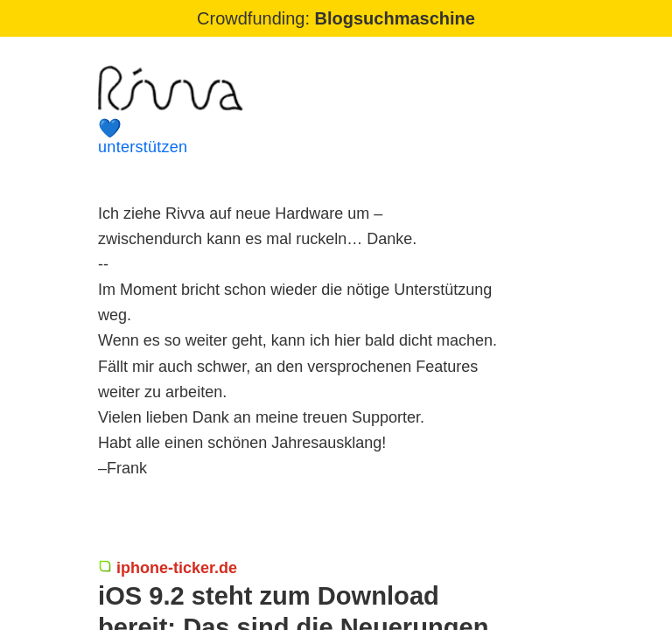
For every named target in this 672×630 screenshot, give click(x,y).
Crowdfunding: (336, 18)
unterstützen (306, 137)
